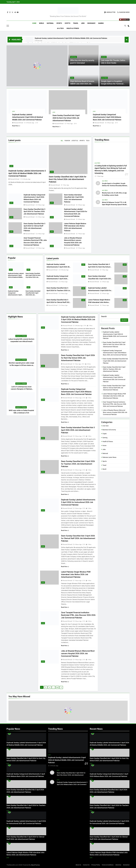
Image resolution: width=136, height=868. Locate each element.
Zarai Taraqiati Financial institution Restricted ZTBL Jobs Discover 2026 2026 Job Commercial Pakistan (78, 615)
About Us (78, 865)
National (50, 23)
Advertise (118, 865)
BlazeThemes (35, 865)
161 (57, 687)
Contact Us (86, 865)
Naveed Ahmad (18, 123)
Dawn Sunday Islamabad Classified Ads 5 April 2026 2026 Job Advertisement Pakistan (100, 279)
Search (104, 316)
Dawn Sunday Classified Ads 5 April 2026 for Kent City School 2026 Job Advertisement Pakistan (66, 118)
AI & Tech (60, 28)
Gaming (101, 23)
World (42, 23)
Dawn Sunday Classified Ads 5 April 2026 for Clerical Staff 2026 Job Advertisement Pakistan (58, 302)
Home (34, 23)
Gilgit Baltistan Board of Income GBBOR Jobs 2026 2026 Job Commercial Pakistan (82, 84)
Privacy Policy (96, 865)
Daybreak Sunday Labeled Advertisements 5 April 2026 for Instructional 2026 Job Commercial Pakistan (78, 502)
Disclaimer (126, 865)
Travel (76, 23)
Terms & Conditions (108, 865)
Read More (16, 126)
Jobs (83, 23)
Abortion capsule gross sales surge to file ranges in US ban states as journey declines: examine (21, 365)
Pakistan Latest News (109, 457)
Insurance (91, 23)
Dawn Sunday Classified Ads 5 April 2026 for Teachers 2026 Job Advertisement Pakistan (34, 212)
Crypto (67, 23)
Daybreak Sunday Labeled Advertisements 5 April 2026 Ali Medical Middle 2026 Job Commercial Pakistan (71, 38)
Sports (59, 23)
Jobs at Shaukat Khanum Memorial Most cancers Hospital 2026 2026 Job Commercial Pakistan (78, 653)
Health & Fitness (73, 28)
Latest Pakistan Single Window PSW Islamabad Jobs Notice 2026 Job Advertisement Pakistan (100, 302)
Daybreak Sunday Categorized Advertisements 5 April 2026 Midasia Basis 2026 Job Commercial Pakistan (107, 117)
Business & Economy (109, 430)
